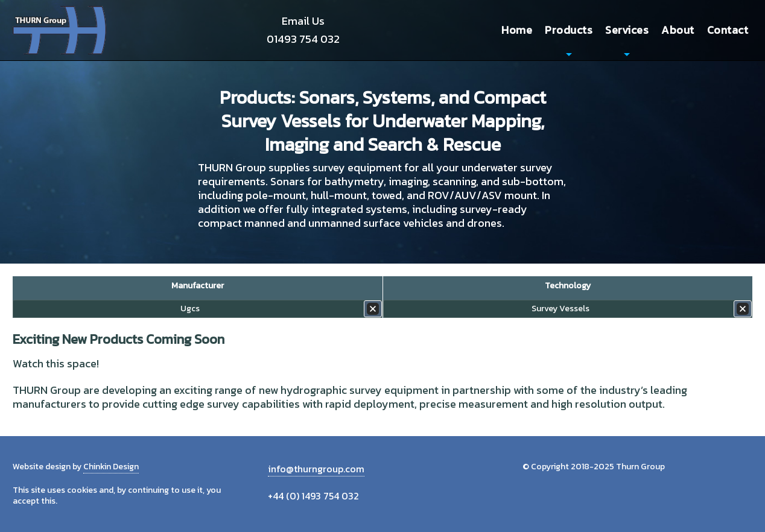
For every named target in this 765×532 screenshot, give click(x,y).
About (678, 30)
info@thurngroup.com (316, 469)
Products (569, 30)
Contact (728, 30)
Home (517, 30)
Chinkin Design (111, 467)
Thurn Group (61, 30)
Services (627, 30)
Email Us (303, 21)
